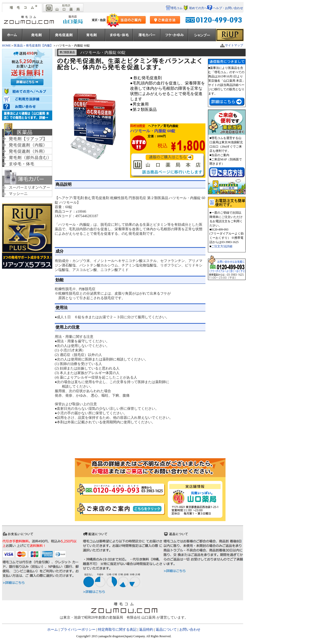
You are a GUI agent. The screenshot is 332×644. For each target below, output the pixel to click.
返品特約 (146, 630)
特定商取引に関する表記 (117, 630)
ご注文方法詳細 (222, 246)
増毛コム (174, 8)
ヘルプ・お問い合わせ (225, 8)
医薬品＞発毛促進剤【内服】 (33, 45)
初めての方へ (198, 8)
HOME (6, 45)
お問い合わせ (190, 630)
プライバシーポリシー (78, 630)
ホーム (53, 630)
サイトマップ (229, 45)
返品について (166, 630)
